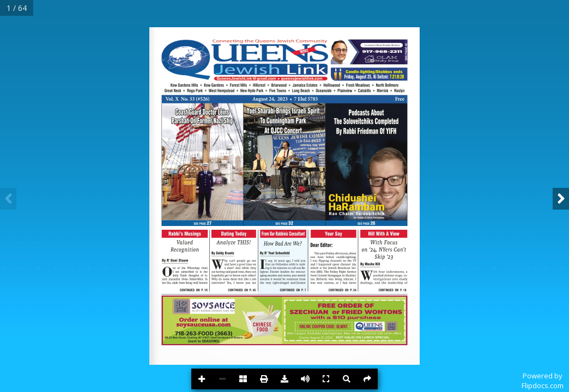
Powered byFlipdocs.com (543, 381)
